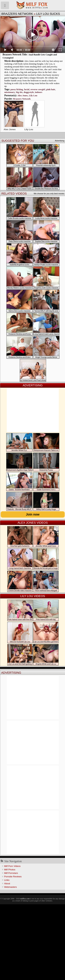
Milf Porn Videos (12, 866)
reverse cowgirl (38, 89)
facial (27, 89)
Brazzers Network (17, 14)
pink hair (51, 89)
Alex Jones (23, 95)
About (7, 883)
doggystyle (29, 92)
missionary (10, 92)
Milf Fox (32, 5)
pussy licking (17, 89)
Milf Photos (10, 870)
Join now (33, 514)
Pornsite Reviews (13, 877)
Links (7, 880)
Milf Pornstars (11, 873)
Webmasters (10, 887)
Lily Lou (33, 95)
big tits (19, 92)
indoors (39, 92)
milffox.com (25, 899)
